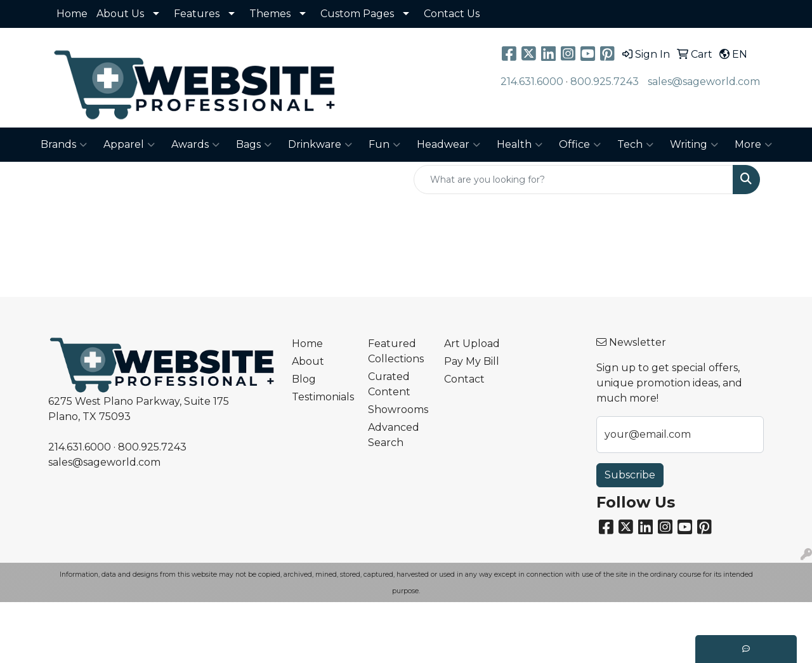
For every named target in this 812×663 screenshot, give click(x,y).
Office (580, 145)
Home (72, 14)
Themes (270, 14)
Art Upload (472, 344)
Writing (694, 145)
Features (197, 14)
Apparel (129, 145)
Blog (304, 379)
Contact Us (452, 14)
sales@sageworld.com (704, 82)
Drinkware (320, 145)
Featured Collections (396, 351)
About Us (120, 14)
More (753, 145)
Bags (254, 145)
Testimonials (322, 397)
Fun (384, 145)
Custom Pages (357, 14)
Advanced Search (394, 435)
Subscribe (630, 475)
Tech (635, 145)
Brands (64, 145)
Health (520, 145)
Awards (195, 145)
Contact (464, 379)
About (308, 361)
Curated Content (389, 384)
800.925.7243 (605, 82)
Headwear (449, 145)
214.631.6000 (532, 82)
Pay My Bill (472, 361)
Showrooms (398, 410)
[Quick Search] (573, 180)
